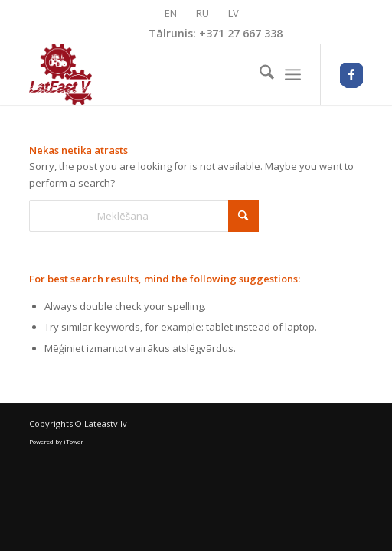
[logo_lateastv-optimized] (162, 74)
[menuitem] (259, 74)
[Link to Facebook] (351, 75)
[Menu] (293, 74)
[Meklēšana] (259, 74)
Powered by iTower (56, 441)
